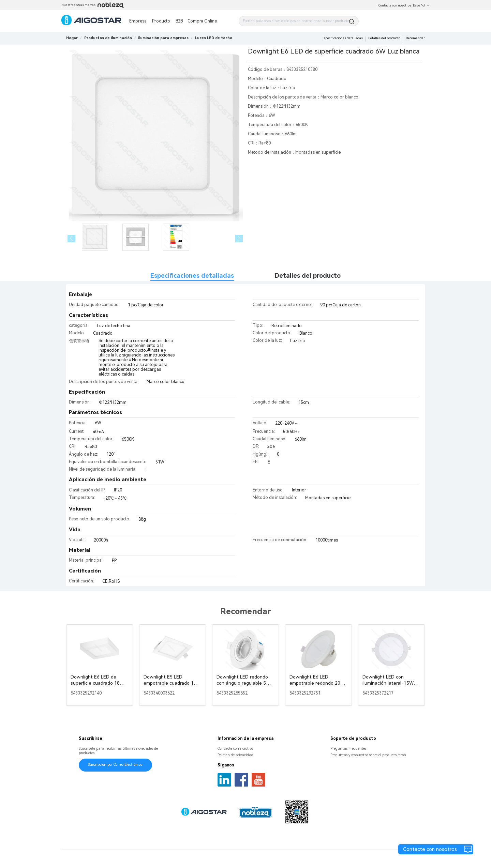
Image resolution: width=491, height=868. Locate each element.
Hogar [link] (72, 38)
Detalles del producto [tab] (308, 276)
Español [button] (421, 5)
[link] (108, 38)
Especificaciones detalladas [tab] (192, 276)
